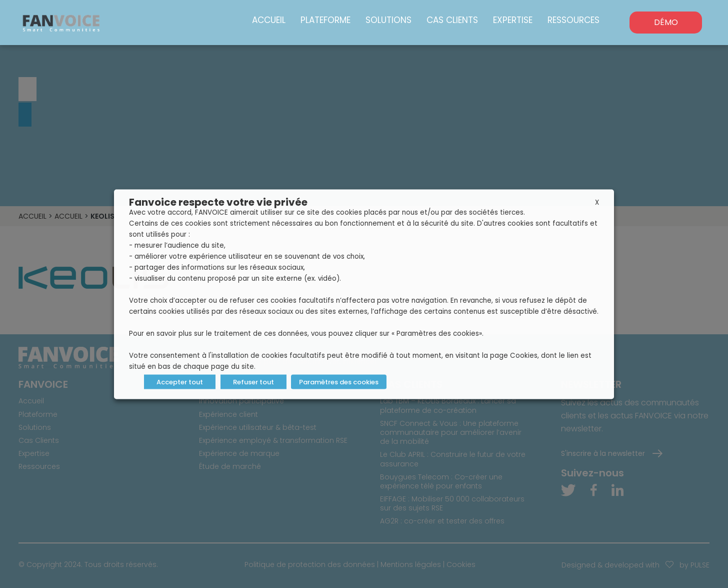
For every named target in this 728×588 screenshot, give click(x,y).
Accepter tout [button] (180, 382)
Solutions (388, 20)
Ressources (573, 20)
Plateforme (325, 20)
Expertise (513, 20)
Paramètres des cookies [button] (339, 382)
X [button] (597, 202)
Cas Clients (452, 20)
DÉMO (666, 22)
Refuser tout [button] (253, 382)
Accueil (269, 20)
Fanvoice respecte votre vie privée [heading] (218, 202)
